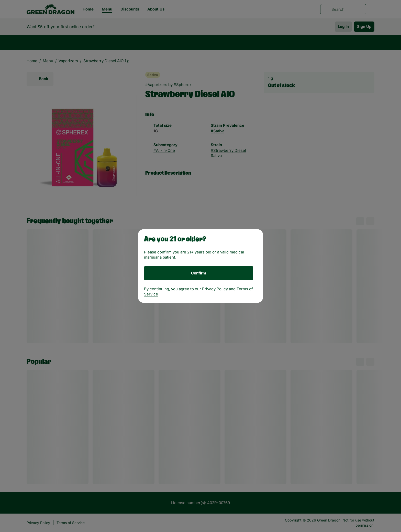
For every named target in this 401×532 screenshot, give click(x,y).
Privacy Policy (215, 289)
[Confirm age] (199, 273)
